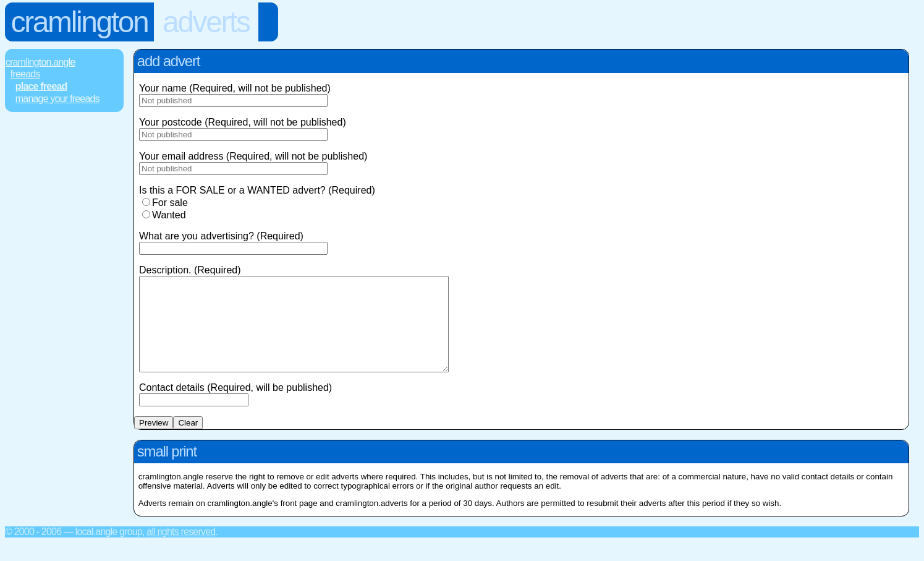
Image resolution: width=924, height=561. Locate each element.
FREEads (25, 74)
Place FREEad (41, 86)
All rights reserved (181, 550)
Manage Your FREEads (57, 99)
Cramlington (80, 22)
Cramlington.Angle (40, 62)
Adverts (206, 22)
